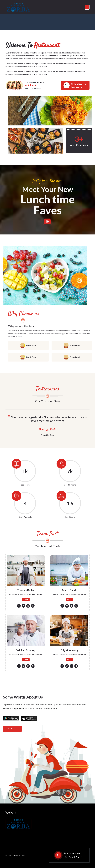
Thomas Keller (26, 590)
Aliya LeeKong (69, 650)
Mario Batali (69, 590)
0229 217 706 (74, 856)
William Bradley (26, 650)
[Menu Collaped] (87, 7)
